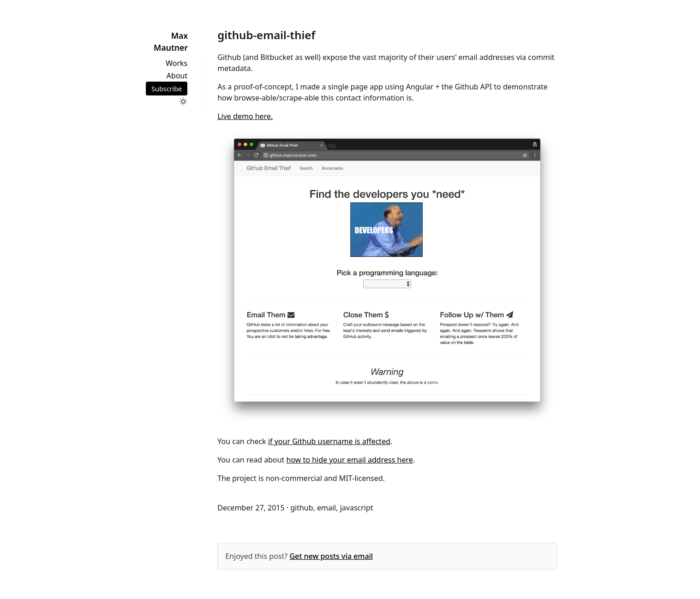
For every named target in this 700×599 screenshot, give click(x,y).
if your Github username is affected (329, 441)
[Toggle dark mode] (183, 101)
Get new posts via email (331, 556)
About (177, 76)
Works (176, 63)
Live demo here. (245, 116)
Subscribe (167, 88)
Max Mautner (171, 42)
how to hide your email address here (350, 460)
